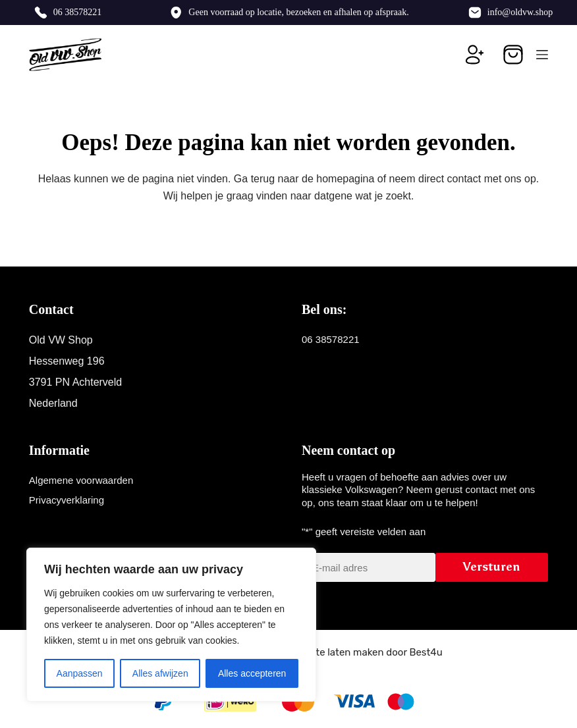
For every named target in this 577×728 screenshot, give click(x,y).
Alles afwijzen (160, 673)
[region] (171, 625)
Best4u (426, 652)
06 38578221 (78, 12)
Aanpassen (80, 673)
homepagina (345, 179)
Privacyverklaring (67, 500)
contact (464, 179)
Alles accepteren (252, 673)
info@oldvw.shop (520, 12)
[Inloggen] (475, 55)
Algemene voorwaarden (81, 480)
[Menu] (542, 55)
